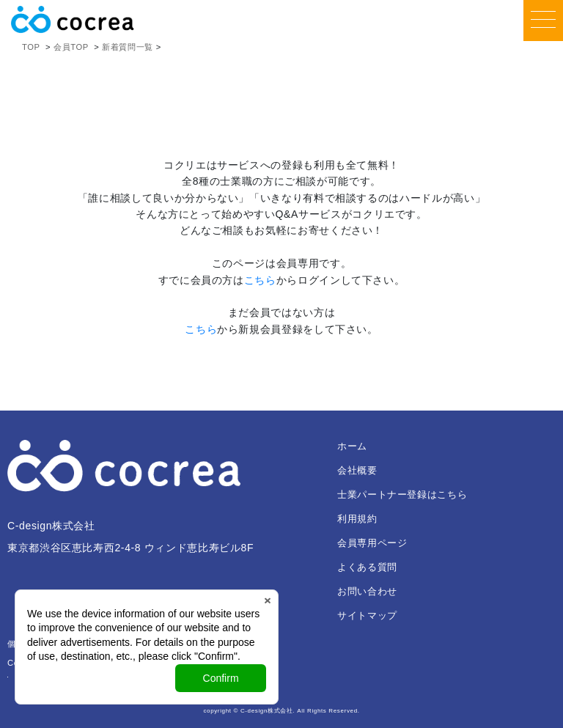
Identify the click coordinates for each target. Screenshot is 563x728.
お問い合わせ (367, 591)
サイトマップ (367, 615)
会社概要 (357, 470)
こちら (260, 280)
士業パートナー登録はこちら (402, 494)
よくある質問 (367, 567)
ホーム (352, 446)
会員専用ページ (372, 543)
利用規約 (357, 519)
